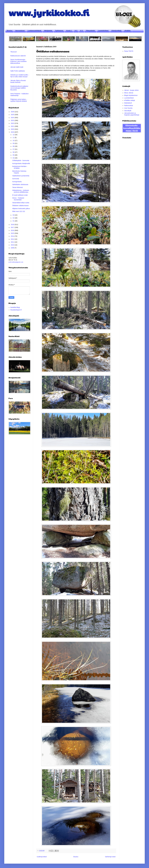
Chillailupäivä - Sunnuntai (21, 160)
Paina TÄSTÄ (129, 51)
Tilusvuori (14, 52)
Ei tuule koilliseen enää (20, 195)
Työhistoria (59, 31)
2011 (13, 242)
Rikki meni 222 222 (19, 211)
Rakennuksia (129, 105)
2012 (13, 239)
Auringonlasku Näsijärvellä (21, 163)
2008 (13, 248)
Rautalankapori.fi (16, 310)
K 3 (82, 31)
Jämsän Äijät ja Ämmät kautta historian (18, 81)
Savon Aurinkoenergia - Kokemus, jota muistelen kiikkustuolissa (19, 61)
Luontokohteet (103, 31)
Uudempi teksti (42, 857)
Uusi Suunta (128, 108)
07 (14, 149)
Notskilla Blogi (15, 307)
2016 (13, 230)
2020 (13, 129)
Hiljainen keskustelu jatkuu (21, 209)
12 (14, 135)
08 (14, 146)
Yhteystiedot (90, 31)
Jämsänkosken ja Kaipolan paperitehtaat (132, 114)
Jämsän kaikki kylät (17, 67)
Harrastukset (20, 31)
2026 (13, 112)
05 (14, 155)
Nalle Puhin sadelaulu (18, 71)
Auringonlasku (17, 182)
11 (14, 138)
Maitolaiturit (128, 103)
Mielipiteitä (48, 31)
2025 (13, 115)
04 (14, 158)
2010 (13, 245)
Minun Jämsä (129, 93)
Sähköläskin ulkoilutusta (20, 184)
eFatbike (128, 31)
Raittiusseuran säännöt (18, 56)
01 (14, 221)
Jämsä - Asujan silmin (131, 90)
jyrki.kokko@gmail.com (16, 262)
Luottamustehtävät (34, 31)
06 (14, 152)
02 (14, 218)
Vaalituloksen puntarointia (21, 176)
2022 (13, 123)
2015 (13, 233)
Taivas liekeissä (17, 187)
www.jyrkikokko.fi (49, 13)
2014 (13, 236)
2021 (13, 126)
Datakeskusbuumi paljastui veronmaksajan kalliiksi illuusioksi (19, 88)
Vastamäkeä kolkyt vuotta (21, 203)
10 (14, 141)
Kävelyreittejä (116, 31)
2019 (13, 132)
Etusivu (10, 31)
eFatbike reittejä (130, 100)
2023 (13, 120)
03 (14, 215)
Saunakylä (128, 111)
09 (14, 143)
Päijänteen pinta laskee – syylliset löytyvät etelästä (19, 100)
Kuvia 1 (69, 31)
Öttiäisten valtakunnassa (20, 206)
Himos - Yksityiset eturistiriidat (18, 199)
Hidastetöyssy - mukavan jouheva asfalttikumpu (21, 191)
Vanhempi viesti (110, 857)
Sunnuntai (16, 179)
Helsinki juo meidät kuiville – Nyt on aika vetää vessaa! (20, 76)
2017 (13, 227)
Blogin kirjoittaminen (131, 95)
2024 (13, 118)
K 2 (76, 31)
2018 (13, 225)
